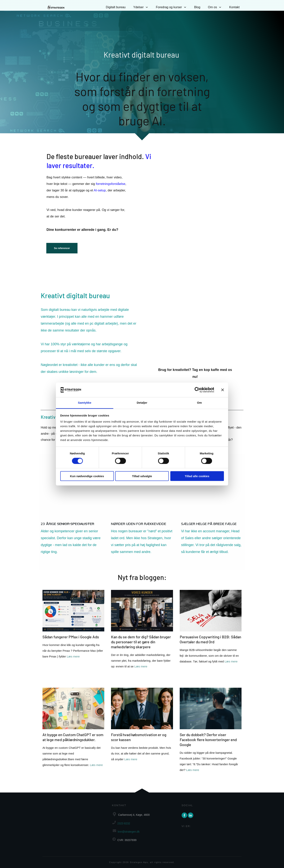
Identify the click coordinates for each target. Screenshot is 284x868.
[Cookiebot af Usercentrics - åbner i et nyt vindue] (197, 390)
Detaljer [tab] (142, 403)
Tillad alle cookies (197, 476)
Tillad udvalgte (142, 476)
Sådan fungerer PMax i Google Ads (73, 635)
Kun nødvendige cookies (87, 476)
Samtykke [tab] (85, 403)
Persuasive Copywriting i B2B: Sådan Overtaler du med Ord (211, 635)
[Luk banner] (223, 390)
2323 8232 (124, 823)
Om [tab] (199, 403)
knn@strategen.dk (129, 832)
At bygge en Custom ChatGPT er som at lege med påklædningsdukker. (73, 736)
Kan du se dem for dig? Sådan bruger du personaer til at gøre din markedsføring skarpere (142, 635)
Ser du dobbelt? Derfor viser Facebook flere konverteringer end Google (211, 736)
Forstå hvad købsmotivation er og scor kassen (142, 736)
